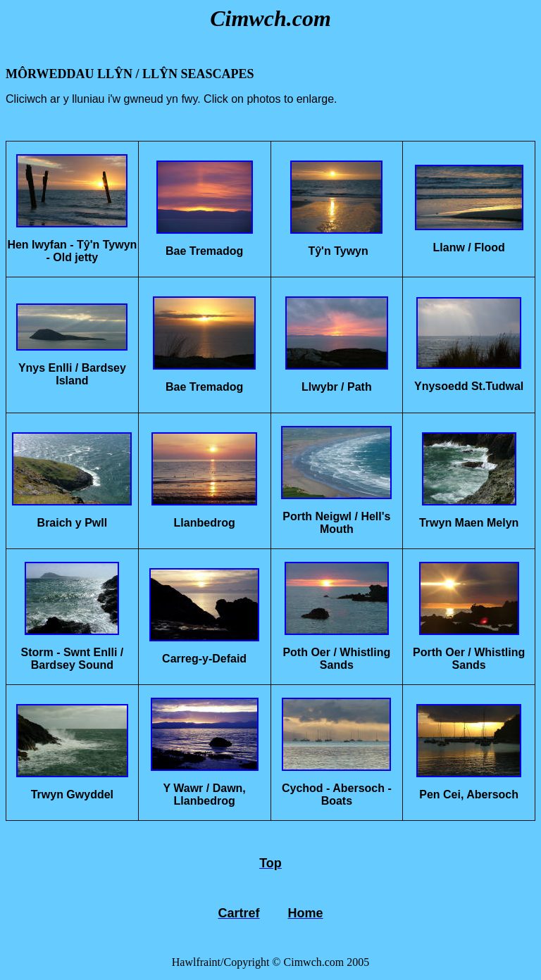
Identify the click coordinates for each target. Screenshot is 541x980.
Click (217, 99)
